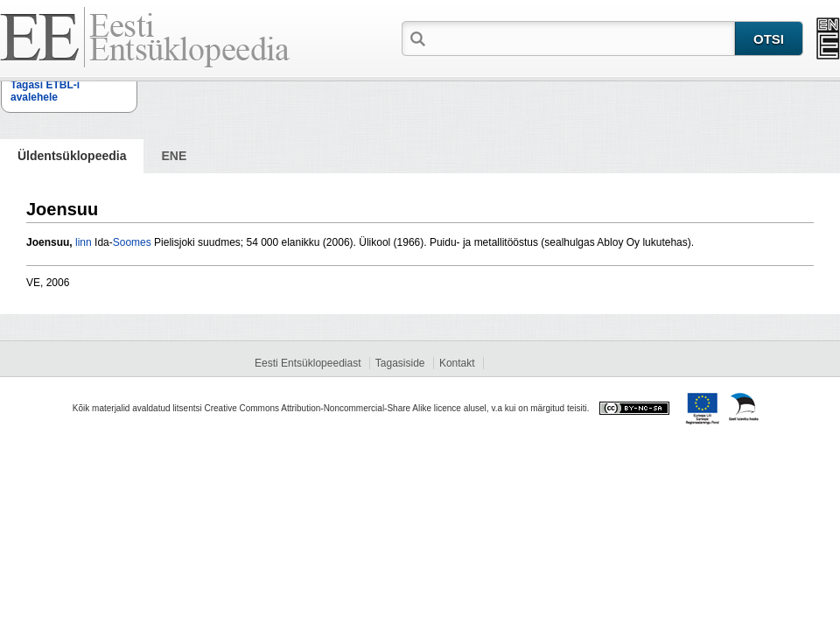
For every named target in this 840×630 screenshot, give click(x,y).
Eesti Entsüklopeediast (308, 363)
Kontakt (457, 363)
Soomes (132, 242)
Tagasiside (400, 363)
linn (84, 242)
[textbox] (582, 38)
